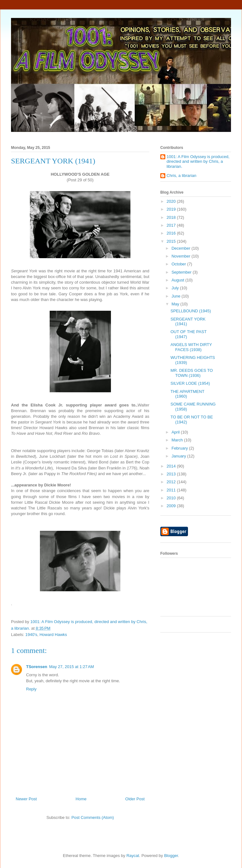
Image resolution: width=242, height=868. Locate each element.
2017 (172, 225)
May (176, 304)
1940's (31, 635)
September (182, 272)
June (177, 296)
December (182, 248)
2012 (172, 482)
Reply (31, 689)
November (182, 256)
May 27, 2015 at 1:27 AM (71, 667)
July (176, 288)
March (178, 440)
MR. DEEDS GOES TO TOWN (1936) (192, 373)
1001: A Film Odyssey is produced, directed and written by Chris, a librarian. (198, 162)
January (179, 456)
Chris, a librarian (181, 176)
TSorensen (37, 667)
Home (81, 799)
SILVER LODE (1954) (190, 383)
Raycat (133, 856)
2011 (172, 490)
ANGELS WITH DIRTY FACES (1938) (191, 347)
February (180, 448)
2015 (172, 241)
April (176, 432)
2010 (172, 498)
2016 (172, 233)
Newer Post (26, 799)
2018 (172, 217)
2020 (172, 201)
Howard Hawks (53, 635)
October (179, 264)
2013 (172, 474)
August (179, 280)
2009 (172, 506)
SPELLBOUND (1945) (191, 311)
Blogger (171, 856)
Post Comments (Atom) (93, 817)
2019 (172, 209)
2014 (172, 466)
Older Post (135, 799)
